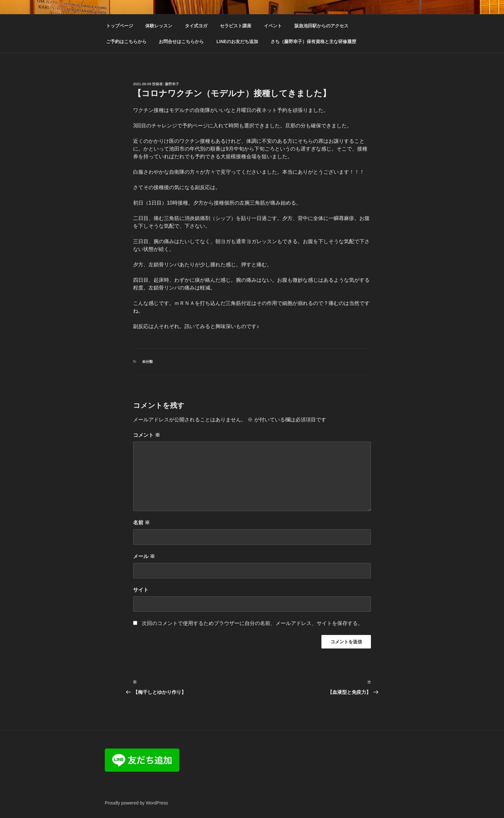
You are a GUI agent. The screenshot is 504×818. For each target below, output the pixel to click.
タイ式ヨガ (196, 26)
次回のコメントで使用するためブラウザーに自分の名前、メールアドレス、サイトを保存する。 (252, 623)
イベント (273, 26)
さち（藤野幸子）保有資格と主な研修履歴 (313, 41)
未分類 (147, 362)
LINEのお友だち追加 (237, 41)
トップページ (120, 26)
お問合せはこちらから (181, 41)
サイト (141, 590)
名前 (141, 523)
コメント (147, 435)
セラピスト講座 (236, 26)
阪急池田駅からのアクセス (321, 26)
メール (144, 556)
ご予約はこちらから (126, 41)
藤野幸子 (172, 84)
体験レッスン (159, 26)
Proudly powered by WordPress (136, 803)
